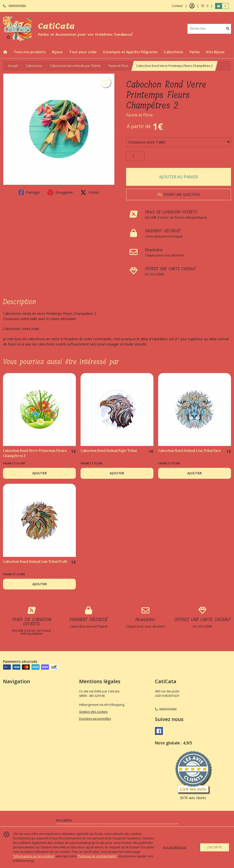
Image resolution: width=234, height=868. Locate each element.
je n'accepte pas (175, 847)
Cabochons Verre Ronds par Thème (75, 66)
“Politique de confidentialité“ (97, 856)
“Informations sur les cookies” (34, 856)
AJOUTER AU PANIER (179, 177)
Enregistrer (60, 193)
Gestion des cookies (93, 712)
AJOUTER (40, 473)
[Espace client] (192, 6)
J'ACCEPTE (215, 847)
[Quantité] (135, 156)
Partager (29, 193)
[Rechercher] (228, 29)
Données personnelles (95, 719)
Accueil (13, 66)
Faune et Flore (118, 66)
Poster (90, 193)
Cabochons (34, 66)
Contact (177, 6)
